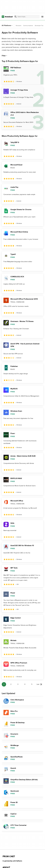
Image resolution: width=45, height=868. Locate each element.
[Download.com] (7, 17)
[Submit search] (16, 17)
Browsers (19, 26)
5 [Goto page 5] (32, 684)
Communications (28, 26)
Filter (5, 56)
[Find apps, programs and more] (27, 17)
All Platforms (7, 25)
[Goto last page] (39, 684)
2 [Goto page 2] (11, 684)
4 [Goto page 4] (25, 684)
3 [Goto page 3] (18, 684)
